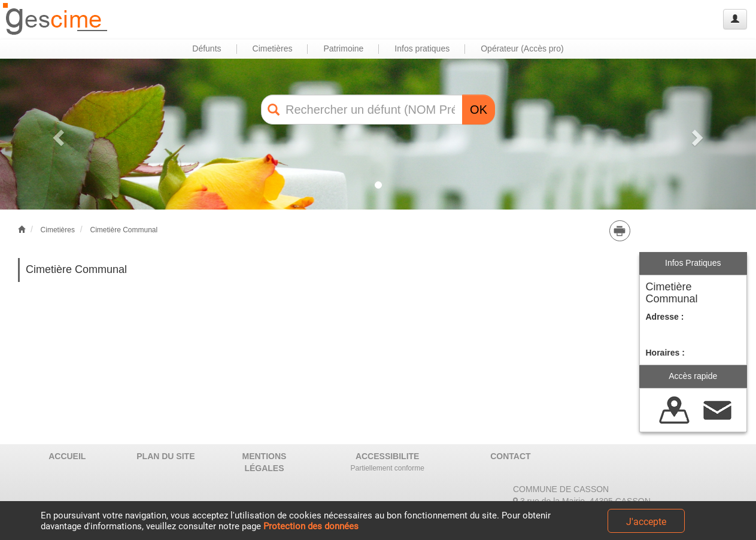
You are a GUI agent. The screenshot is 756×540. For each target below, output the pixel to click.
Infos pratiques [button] (422, 48)
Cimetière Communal (124, 230)
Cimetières (58, 230)
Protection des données (311, 526)
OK (479, 110)
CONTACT (510, 456)
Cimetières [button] (273, 48)
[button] (57, 134)
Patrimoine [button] (343, 48)
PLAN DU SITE (166, 456)
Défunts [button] (207, 48)
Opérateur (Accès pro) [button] (522, 48)
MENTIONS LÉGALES (265, 462)
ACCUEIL (67, 456)
